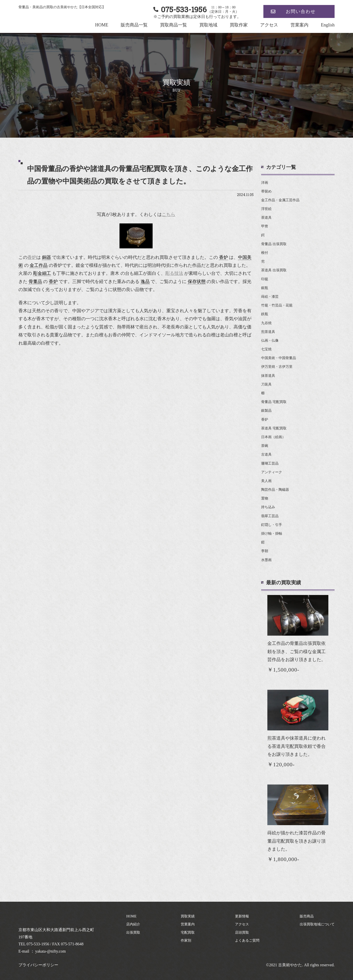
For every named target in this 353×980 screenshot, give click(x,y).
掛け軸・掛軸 (272, 534)
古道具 (266, 454)
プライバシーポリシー (38, 965)
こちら (169, 214)
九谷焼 (266, 323)
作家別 (186, 940)
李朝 (265, 551)
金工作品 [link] (39, 265)
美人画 (266, 481)
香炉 (32, 257)
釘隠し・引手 (272, 525)
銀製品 (266, 411)
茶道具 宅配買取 (274, 428)
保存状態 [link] (197, 282)
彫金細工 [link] (42, 273)
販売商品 (307, 916)
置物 (265, 498)
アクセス (269, 25)
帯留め (266, 191)
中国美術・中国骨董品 (279, 358)
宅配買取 (188, 932)
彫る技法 (174, 273)
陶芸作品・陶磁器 (275, 490)
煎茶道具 (268, 332)
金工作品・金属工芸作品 (280, 200)
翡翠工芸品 (270, 516)
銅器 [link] (47, 257)
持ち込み (268, 507)
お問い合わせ (301, 11)
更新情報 (242, 916)
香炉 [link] (224, 257)
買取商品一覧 (174, 25)
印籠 (265, 279)
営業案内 (299, 25)
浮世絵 (266, 209)
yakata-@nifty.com (51, 951)
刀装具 (266, 384)
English (328, 25)
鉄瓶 (265, 314)
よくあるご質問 (247, 940)
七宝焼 (266, 349)
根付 (265, 253)
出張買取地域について (317, 924)
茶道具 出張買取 (274, 270)
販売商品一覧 (134, 25)
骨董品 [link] (35, 282)
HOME (102, 25)
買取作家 (239, 25)
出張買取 (133, 932)
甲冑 (265, 226)
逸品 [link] (145, 282)
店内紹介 (133, 924)
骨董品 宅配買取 (274, 402)
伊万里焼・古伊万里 (277, 367)
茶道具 (266, 218)
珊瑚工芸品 (270, 463)
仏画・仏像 (270, 341)
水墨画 (266, 560)
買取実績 (188, 916)
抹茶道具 (268, 376)
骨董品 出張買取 (274, 244)
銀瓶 (265, 288)
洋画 (265, 183)
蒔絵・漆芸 (270, 297)
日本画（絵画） (273, 437)
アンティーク (272, 472)
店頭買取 (242, 932)
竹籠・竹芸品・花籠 (277, 305)
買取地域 (208, 25)
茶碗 (265, 446)
